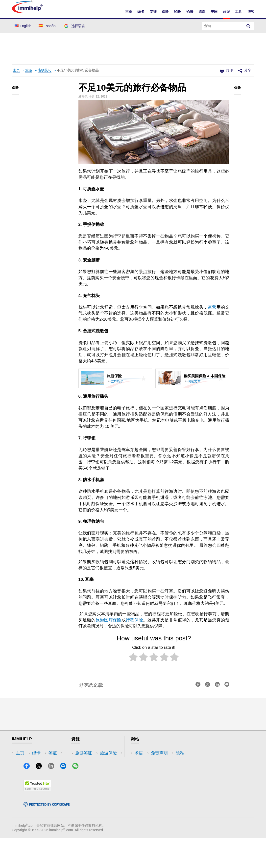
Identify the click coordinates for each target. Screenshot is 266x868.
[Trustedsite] (37, 819)
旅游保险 (84, 760)
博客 (251, 12)
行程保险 (134, 620)
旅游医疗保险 (109, 620)
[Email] (66, 797)
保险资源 (84, 783)
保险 (165, 12)
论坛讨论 (84, 775)
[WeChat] (78, 797)
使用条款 (143, 775)
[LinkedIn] (53, 797)
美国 (214, 12)
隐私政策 (143, 768)
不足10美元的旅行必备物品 (78, 70)
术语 (139, 753)
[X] (41, 797)
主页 (129, 12)
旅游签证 (84, 753)
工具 (239, 12)
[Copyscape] (47, 835)
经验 (177, 12)
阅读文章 (194, 381)
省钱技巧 (45, 70)
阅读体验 (84, 768)
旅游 (226, 12)
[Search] (248, 26)
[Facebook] (29, 797)
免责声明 (143, 760)
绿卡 (141, 12)
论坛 (190, 12)
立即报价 (117, 381)
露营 (212, 307)
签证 (153, 12)
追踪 (202, 12)
